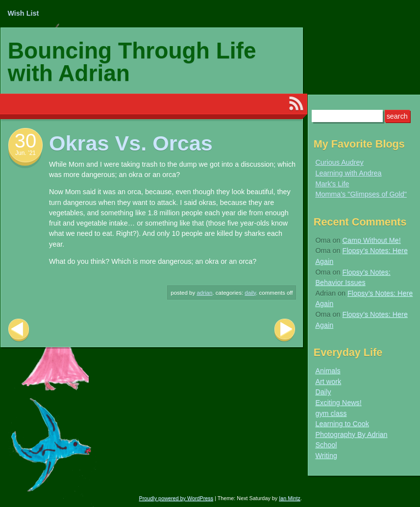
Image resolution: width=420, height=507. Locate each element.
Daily (250, 293)
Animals (328, 371)
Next (285, 330)
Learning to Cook (342, 424)
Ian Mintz (290, 498)
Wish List (23, 13)
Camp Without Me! (372, 240)
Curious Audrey (339, 162)
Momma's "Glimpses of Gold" (361, 194)
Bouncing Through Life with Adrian (132, 62)
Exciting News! (338, 403)
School (326, 445)
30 (26, 141)
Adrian (204, 293)
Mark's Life (332, 184)
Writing (326, 456)
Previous (19, 330)
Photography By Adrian (351, 434)
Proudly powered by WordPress (176, 498)
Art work (328, 381)
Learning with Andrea (348, 173)
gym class (331, 413)
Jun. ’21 (25, 153)
